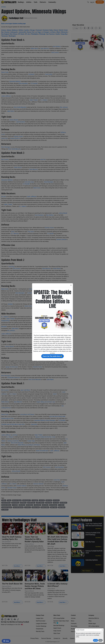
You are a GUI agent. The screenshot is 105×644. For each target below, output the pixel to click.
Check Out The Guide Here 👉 (52, 356)
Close (100, 640)
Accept (96, 640)
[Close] (102, 630)
